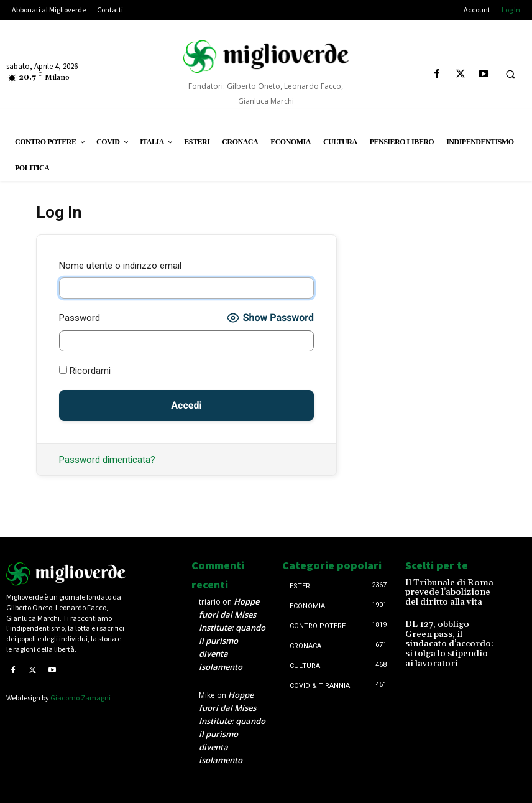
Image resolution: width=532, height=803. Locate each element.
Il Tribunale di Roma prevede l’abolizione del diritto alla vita (447, 591)
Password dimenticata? (107, 460)
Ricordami (85, 371)
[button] (510, 75)
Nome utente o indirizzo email (120, 266)
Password (80, 318)
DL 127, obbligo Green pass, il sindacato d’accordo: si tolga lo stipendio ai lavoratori (445, 633)
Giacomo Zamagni (80, 698)
